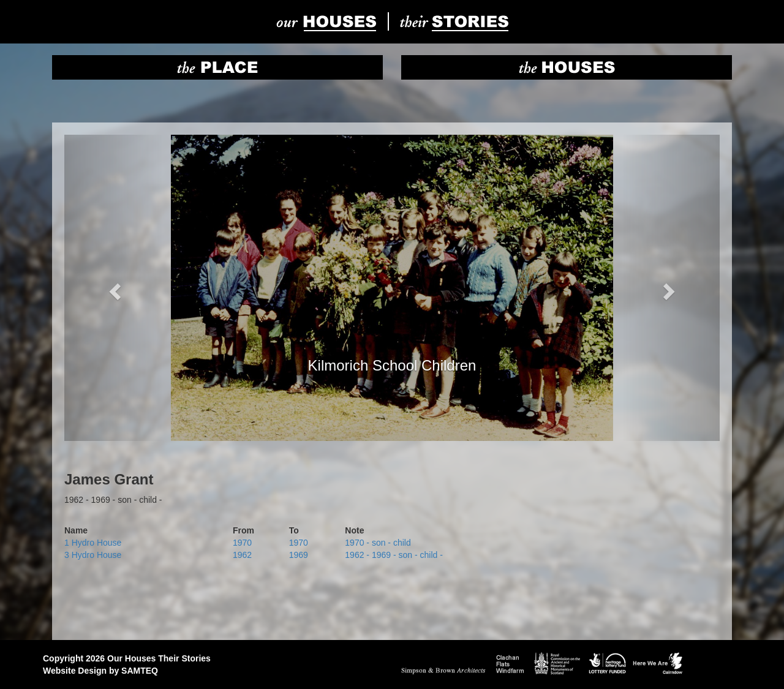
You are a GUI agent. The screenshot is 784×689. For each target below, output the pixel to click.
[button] (114, 288)
